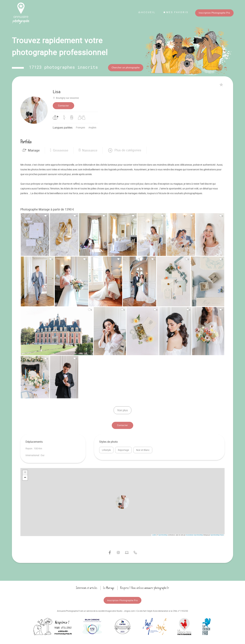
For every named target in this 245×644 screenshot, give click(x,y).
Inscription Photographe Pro (214, 13)
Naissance (88, 149)
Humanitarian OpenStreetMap (194, 534)
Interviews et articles (87, 587)
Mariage (31, 149)
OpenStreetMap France (217, 534)
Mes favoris (176, 12)
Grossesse (59, 149)
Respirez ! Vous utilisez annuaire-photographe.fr (145, 587)
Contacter (63, 104)
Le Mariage (109, 587)
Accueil (147, 12)
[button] (124, 149)
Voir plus (122, 409)
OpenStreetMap (163, 534)
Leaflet (154, 534)
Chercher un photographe (126, 67)
